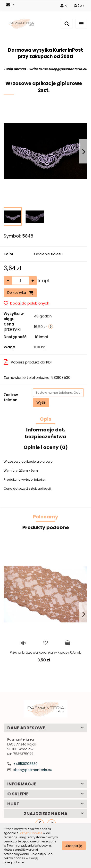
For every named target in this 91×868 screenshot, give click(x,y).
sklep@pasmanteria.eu (33, 770)
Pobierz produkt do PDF (28, 362)
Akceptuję (74, 846)
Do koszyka (20, 293)
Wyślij (41, 402)
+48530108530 (25, 764)
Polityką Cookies (30, 833)
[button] (79, 6)
